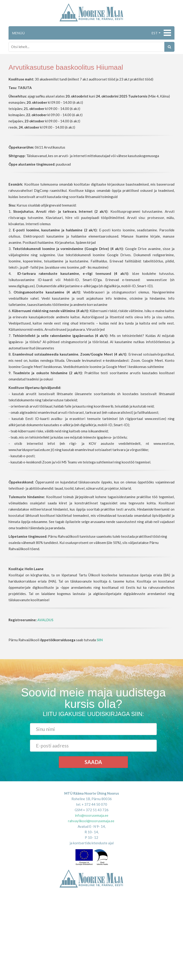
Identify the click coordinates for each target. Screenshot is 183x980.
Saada (93, 762)
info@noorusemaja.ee (92, 815)
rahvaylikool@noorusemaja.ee (91, 821)
